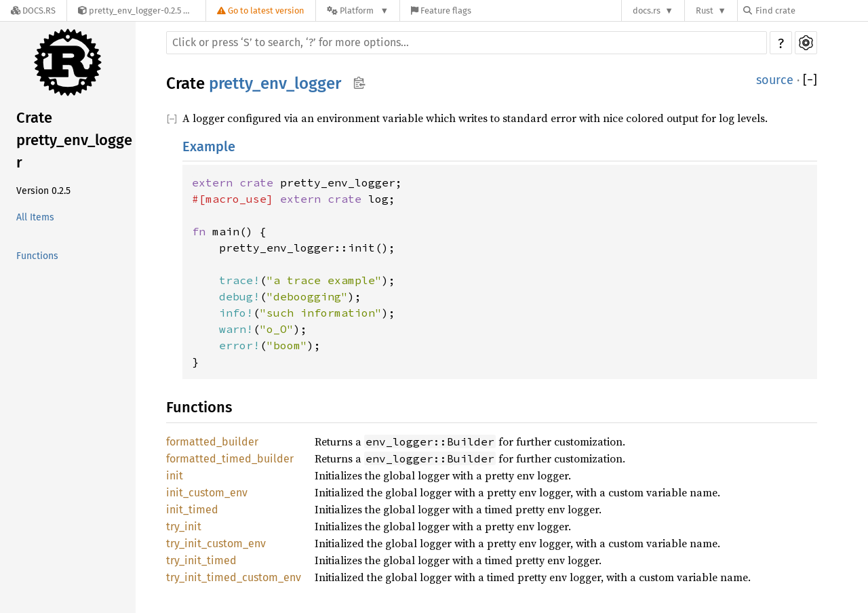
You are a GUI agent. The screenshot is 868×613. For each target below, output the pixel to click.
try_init (184, 527)
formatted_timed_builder (230, 459)
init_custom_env (207, 493)
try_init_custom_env (216, 543)
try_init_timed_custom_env (234, 577)
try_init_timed (201, 560)
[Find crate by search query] (811, 11)
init (175, 476)
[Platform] (358, 11)
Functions (37, 256)
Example (209, 146)
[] (810, 80)
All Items (35, 217)
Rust (705, 11)
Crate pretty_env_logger (74, 140)
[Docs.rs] (33, 11)
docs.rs (647, 11)
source (775, 80)
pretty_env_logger (275, 83)
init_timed (192, 510)
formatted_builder (212, 442)
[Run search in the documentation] (467, 43)
